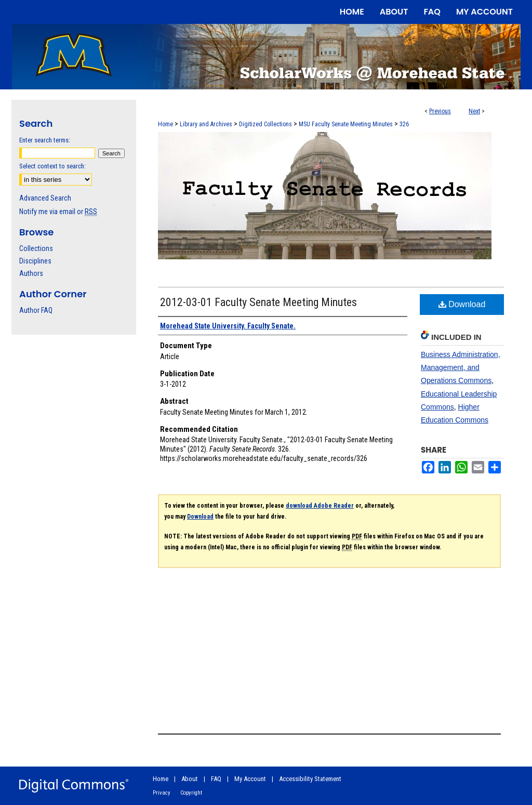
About (190, 779)
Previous (440, 111)
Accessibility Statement (310, 779)
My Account (250, 779)
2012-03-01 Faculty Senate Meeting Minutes (258, 302)
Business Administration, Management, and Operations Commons (461, 367)
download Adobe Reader (320, 506)
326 (404, 124)
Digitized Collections (265, 124)
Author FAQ (36, 310)
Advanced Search (45, 198)
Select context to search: (52, 166)
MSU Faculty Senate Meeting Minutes (346, 124)
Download (462, 304)
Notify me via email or (58, 212)
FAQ (216, 779)
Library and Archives (206, 124)
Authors (31, 273)
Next (474, 111)
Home (165, 124)
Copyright (191, 793)
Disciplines (35, 261)
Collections (36, 248)
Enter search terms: (45, 140)
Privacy (162, 793)
